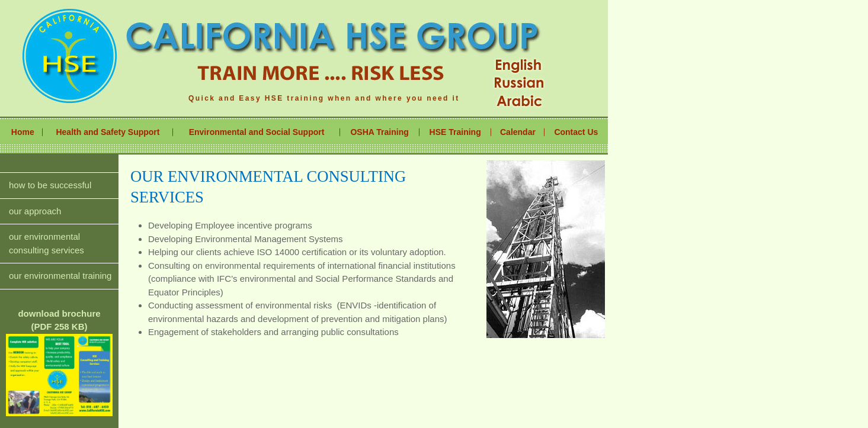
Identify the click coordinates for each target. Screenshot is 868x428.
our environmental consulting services (47, 243)
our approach (35, 211)
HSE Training (455, 132)
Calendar (518, 132)
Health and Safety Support (108, 132)
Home (23, 132)
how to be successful (50, 185)
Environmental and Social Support (257, 132)
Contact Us (576, 132)
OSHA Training (379, 132)
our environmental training (60, 276)
